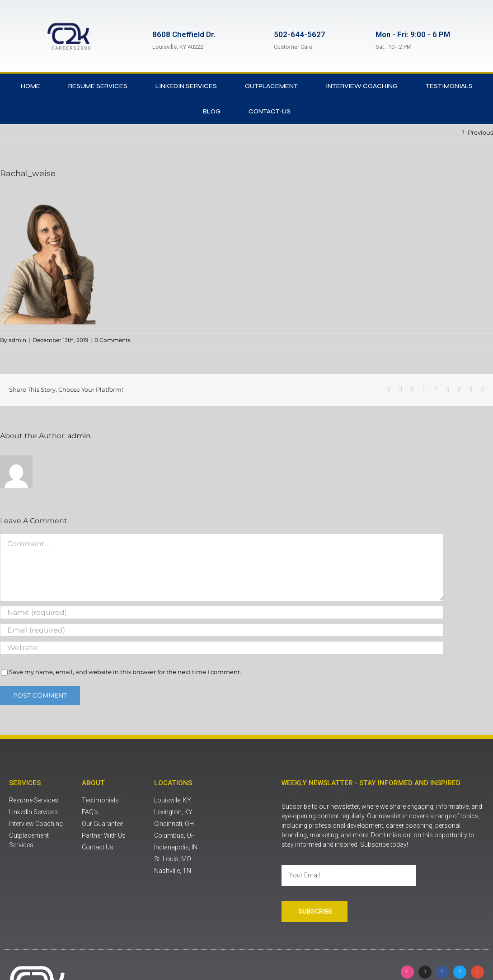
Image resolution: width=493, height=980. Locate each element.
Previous (480, 132)
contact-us (270, 111)
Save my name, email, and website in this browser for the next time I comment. (125, 672)
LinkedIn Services (186, 86)
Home (31, 86)
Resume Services (98, 86)
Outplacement (271, 86)
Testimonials (449, 86)
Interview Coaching (362, 86)
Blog (212, 111)
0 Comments (113, 340)
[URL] (222, 648)
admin (17, 340)
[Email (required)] (222, 630)
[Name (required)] (222, 612)
